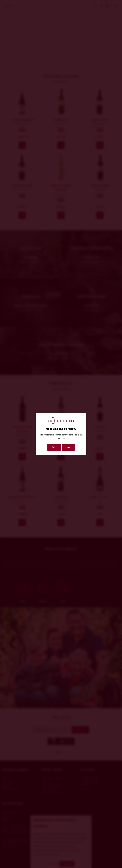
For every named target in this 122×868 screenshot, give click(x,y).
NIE (68, 447)
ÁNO (54, 447)
